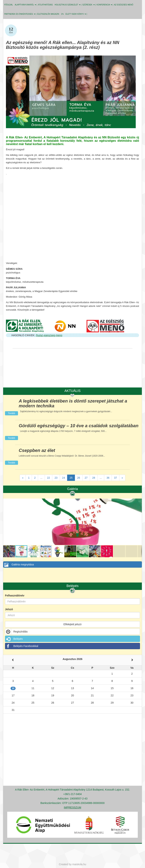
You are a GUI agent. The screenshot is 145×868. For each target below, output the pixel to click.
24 (64, 478)
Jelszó (9, 609)
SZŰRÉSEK (89, 5)
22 (49, 478)
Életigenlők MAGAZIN (48, 14)
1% (62, 14)
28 (94, 478)
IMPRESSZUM (72, 807)
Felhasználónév (15, 596)
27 (86, 478)
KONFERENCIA (104, 5)
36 (108, 478)
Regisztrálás (16, 632)
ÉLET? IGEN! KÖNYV (76, 14)
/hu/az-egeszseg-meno (49, 335)
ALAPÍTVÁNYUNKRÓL (26, 5)
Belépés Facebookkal (22, 646)
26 (79, 478)
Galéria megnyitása (19, 564)
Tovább (12, 413)
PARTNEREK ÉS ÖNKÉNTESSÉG (20, 14)
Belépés (14, 639)
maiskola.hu (79, 864)
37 (116, 478)
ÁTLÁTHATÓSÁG (45, 5)
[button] (139, 502)
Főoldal (9, 5)
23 (56, 478)
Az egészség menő (124, 5)
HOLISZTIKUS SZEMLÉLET (68, 5)
